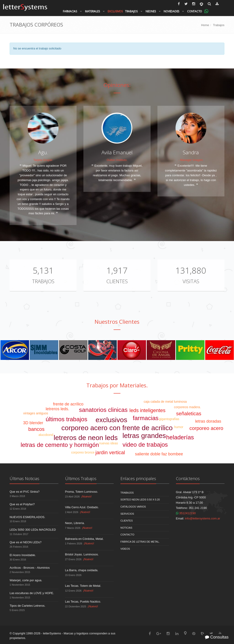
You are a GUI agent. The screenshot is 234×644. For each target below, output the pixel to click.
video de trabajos (145, 445)
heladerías (180, 437)
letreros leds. (57, 409)
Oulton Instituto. (117, 160)
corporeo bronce (83, 452)
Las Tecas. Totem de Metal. (83, 586)
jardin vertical (110, 452)
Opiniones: (117, 85)
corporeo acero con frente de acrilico (117, 428)
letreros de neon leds (86, 438)
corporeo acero (206, 428)
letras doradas (208, 421)
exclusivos (111, 420)
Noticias (126, 528)
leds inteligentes (147, 410)
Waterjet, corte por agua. (26, 580)
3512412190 (186, 513)
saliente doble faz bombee (159, 454)
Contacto (195, 11)
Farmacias (70, 11)
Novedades (171, 11)
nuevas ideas (109, 443)
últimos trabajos (66, 419)
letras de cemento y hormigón (60, 445)
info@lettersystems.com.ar (202, 518)
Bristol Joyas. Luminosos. (82, 554)
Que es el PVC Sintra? (25, 492)
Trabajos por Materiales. (117, 385)
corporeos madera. (187, 407)
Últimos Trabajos (81, 478)
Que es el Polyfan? (22, 504)
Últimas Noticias (24, 478)
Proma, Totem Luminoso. (82, 492)
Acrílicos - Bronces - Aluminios (30, 568)
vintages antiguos (36, 413)
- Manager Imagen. (191, 160)
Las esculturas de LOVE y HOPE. (32, 593)
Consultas (217, 637)
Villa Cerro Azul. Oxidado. (82, 507)
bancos (36, 429)
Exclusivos (115, 11)
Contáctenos (188, 478)
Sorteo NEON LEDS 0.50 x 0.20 (140, 500)
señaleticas (189, 414)
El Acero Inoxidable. (23, 555)
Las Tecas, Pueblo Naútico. (83, 602)
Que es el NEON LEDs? (25, 542)
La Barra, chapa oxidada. (82, 570)
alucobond (46, 435)
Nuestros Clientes (117, 322)
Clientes (117, 281)
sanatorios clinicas (103, 410)
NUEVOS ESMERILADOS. (27, 517)
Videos (125, 549)
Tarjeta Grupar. (43, 160)
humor (179, 427)
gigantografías (169, 419)
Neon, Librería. (75, 523)
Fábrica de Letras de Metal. (140, 542)
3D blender (33, 423)
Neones (151, 11)
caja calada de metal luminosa (165, 402)
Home (205, 25)
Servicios (127, 514)
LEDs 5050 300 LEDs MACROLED (33, 530)
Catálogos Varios (133, 507)
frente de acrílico (68, 404)
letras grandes (144, 436)
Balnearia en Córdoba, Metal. (84, 539)
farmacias (146, 418)
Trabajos (131, 11)
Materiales (92, 11)
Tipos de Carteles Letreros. (27, 606)
